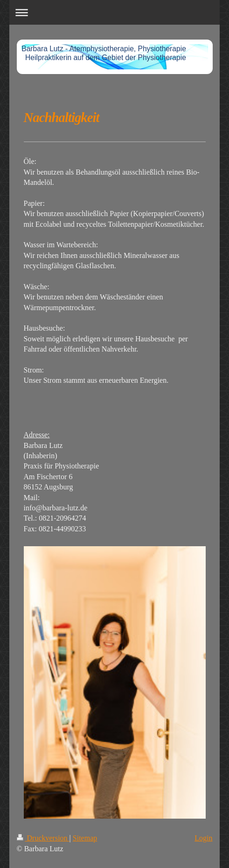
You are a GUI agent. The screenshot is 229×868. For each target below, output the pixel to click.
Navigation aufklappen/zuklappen (115, 12)
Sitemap (85, 838)
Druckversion (43, 838)
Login (203, 838)
